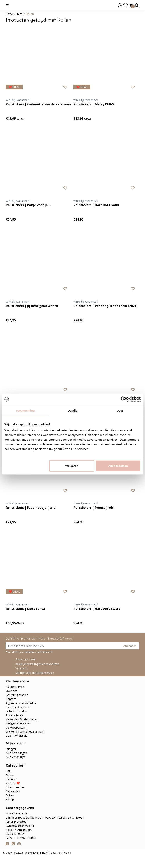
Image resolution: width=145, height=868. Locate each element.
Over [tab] (120, 410)
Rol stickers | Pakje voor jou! (28, 205)
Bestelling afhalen (17, 695)
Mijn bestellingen (16, 753)
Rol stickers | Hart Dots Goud (96, 205)
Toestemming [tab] (25, 410)
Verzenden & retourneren (22, 719)
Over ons (12, 691)
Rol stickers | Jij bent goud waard (32, 306)
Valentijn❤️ (13, 783)
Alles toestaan (118, 466)
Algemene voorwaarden (21, 703)
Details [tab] (72, 410)
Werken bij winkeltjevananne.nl (25, 732)
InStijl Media (64, 853)
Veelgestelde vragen (18, 723)
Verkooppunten (15, 727)
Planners (11, 779)
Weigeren (72, 466)
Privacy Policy (14, 715)
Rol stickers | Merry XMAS (94, 104)
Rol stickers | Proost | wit (94, 508)
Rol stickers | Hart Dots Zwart (97, 609)
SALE (9, 771)
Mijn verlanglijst (16, 757)
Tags (20, 14)
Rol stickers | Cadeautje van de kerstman (38, 104)
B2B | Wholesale (17, 736)
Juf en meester (15, 787)
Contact (11, 699)
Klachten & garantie (18, 707)
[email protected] (17, 822)
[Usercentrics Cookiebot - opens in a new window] (124, 399)
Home (9, 14)
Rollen (30, 14)
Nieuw (10, 775)
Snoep (10, 799)
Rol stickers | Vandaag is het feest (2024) (105, 306)
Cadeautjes (13, 791)
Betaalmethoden (16, 711)
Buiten (10, 795)
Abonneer (130, 646)
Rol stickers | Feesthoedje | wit (30, 508)
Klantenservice (15, 687)
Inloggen (11, 749)
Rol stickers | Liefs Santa (25, 609)
